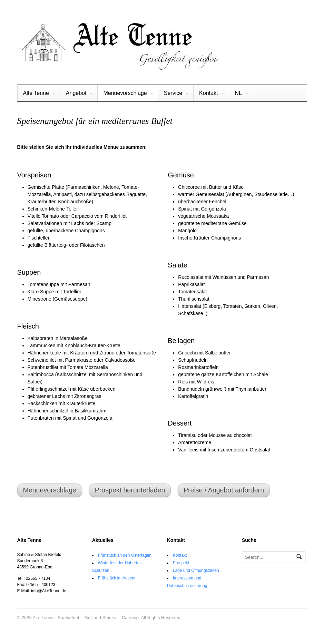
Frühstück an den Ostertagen (125, 555)
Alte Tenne (36, 93)
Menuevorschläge (125, 93)
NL (238, 93)
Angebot (76, 93)
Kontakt (208, 93)
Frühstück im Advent (117, 578)
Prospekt (181, 563)
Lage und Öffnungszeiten (196, 570)
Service (173, 93)
